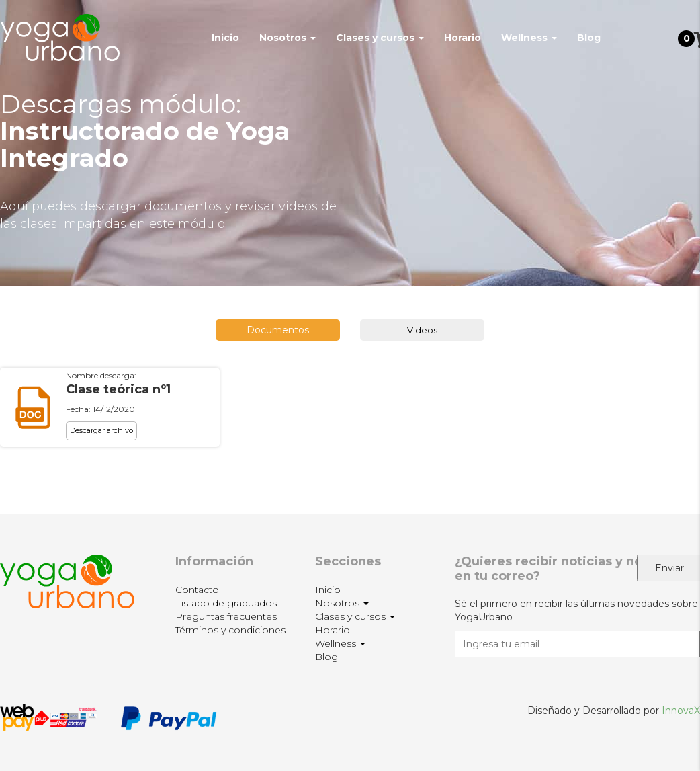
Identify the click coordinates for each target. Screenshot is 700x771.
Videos (422, 330)
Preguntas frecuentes (226, 616)
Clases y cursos (380, 38)
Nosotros (288, 38)
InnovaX (681, 711)
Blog (589, 38)
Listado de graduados (226, 603)
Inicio (225, 38)
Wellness (529, 38)
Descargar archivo (101, 430)
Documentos (278, 330)
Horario (463, 38)
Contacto (197, 590)
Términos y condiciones (230, 630)
